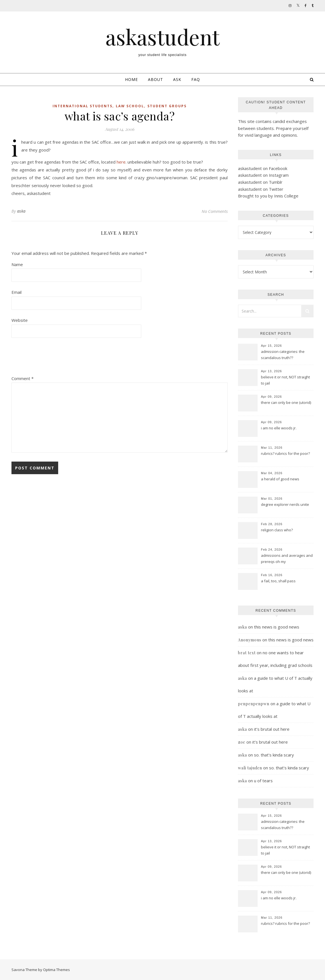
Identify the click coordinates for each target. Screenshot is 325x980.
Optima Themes (56, 970)
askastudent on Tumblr (260, 182)
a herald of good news (280, 479)
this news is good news (277, 627)
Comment (23, 378)
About (156, 79)
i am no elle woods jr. (279, 428)
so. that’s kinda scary (274, 755)
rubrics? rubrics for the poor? (285, 453)
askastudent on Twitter (261, 189)
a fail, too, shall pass (278, 581)
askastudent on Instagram (263, 175)
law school (130, 106)
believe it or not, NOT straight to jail (285, 380)
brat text (247, 653)
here (121, 162)
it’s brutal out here (272, 729)
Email (17, 292)
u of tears (263, 781)
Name (17, 264)
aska (21, 211)
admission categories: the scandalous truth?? (283, 355)
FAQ (196, 79)
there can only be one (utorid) (286, 402)
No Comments (215, 211)
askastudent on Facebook (263, 168)
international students (83, 106)
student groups (167, 106)
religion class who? (277, 530)
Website (20, 320)
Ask (177, 79)
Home (131, 79)
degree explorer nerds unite (285, 504)
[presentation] (54, 359)
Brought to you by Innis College (268, 196)
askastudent (162, 37)
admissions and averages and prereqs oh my (287, 558)
